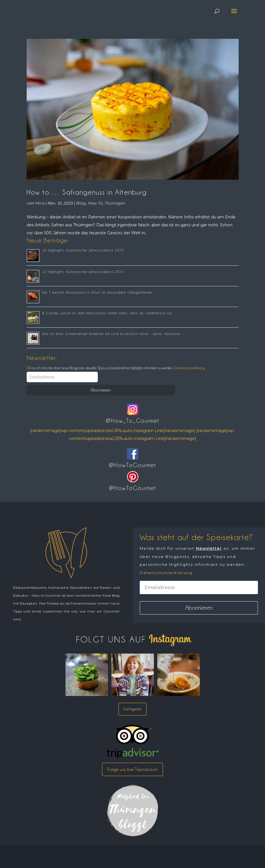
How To (95, 203)
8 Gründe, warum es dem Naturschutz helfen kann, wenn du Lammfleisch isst (107, 313)
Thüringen (115, 203)
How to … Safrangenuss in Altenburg (87, 192)
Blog (81, 203)
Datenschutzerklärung (189, 368)
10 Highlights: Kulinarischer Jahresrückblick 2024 (83, 272)
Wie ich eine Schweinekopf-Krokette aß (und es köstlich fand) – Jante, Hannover (111, 334)
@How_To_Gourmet (132, 421)
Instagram (132, 709)
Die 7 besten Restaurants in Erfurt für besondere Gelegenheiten (97, 293)
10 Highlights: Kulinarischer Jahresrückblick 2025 (83, 250)
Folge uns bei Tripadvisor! (132, 769)
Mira (40, 203)
